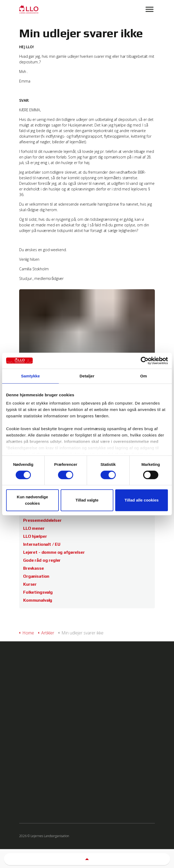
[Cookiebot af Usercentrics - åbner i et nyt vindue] (145, 361)
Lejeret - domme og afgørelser (54, 552)
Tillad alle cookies (142, 500)
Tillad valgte (87, 500)
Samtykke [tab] (30, 376)
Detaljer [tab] (87, 376)
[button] (87, 858)
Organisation (36, 576)
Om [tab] (144, 376)
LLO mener (34, 528)
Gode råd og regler (42, 560)
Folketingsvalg (38, 592)
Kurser (30, 584)
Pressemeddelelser (42, 520)
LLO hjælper (35, 536)
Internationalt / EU (42, 544)
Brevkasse (34, 568)
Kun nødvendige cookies (32, 500)
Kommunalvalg (38, 600)
